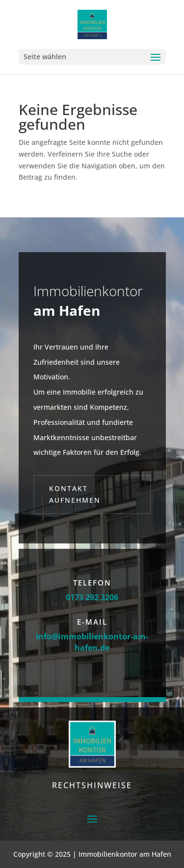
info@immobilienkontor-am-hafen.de (92, 642)
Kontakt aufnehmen (75, 494)
